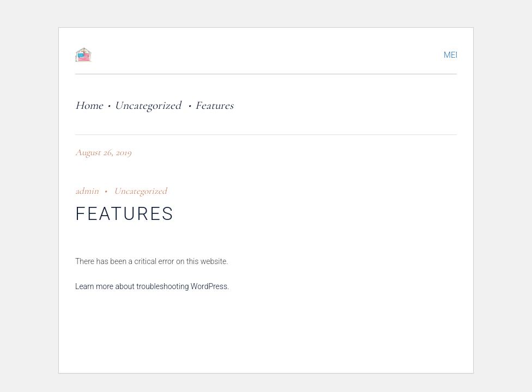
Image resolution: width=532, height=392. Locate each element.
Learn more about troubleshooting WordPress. (152, 286)
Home (89, 105)
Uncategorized (148, 105)
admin (87, 191)
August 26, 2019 (103, 152)
